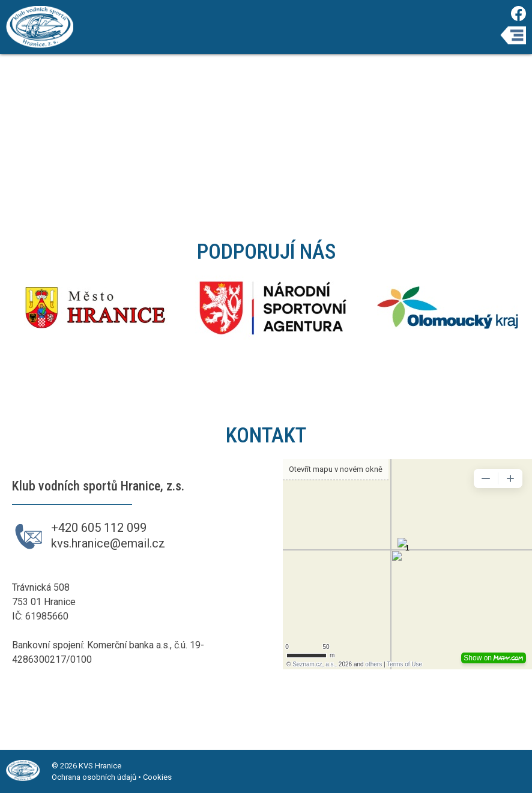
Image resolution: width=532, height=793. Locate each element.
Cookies (157, 777)
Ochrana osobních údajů (94, 777)
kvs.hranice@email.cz (108, 543)
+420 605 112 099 (99, 528)
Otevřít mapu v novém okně (336, 469)
